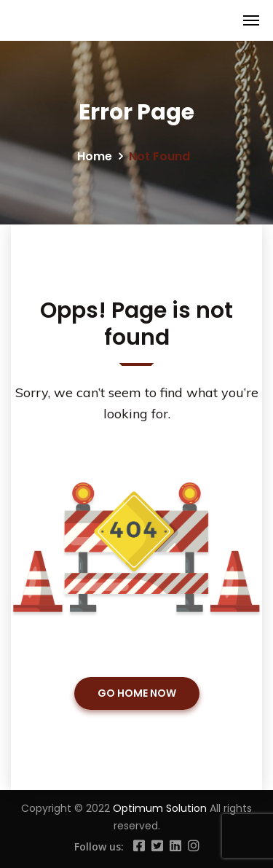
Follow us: (99, 847)
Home (95, 156)
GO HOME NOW (137, 693)
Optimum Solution (161, 808)
